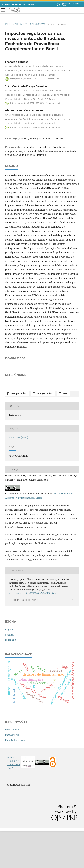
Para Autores (12, 772)
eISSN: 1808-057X (13, 796)
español (10, 671)
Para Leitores (12, 766)
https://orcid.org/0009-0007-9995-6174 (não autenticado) (35, 79)
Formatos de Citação (25, 637)
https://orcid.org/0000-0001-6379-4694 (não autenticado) (35, 127)
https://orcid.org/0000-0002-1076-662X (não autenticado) (35, 103)
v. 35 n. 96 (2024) (36, 24)
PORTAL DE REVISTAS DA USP (18, 5)
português (11, 677)
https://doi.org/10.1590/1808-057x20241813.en (38, 139)
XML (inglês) (18, 430)
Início (9, 24)
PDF (65, 430)
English (9, 666)
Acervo (20, 24)
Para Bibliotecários (15, 777)
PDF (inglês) (44, 430)
